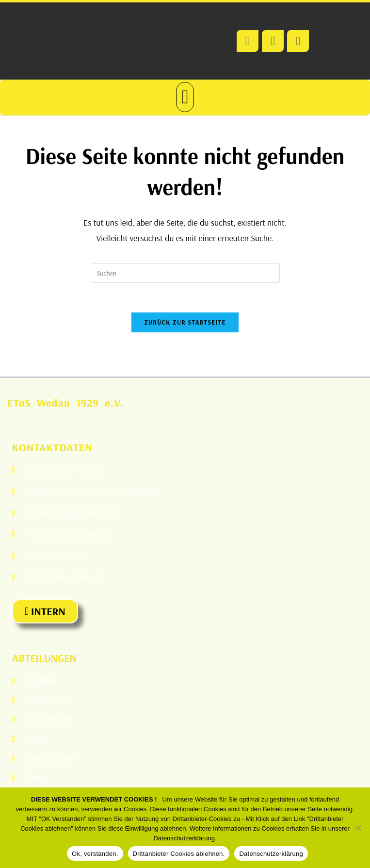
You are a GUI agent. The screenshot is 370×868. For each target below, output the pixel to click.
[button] (185, 97)
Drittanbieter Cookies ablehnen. (179, 854)
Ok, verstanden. (95, 854)
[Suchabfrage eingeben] (185, 273)
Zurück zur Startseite (185, 322)
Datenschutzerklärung (271, 854)
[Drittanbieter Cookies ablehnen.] (358, 828)
